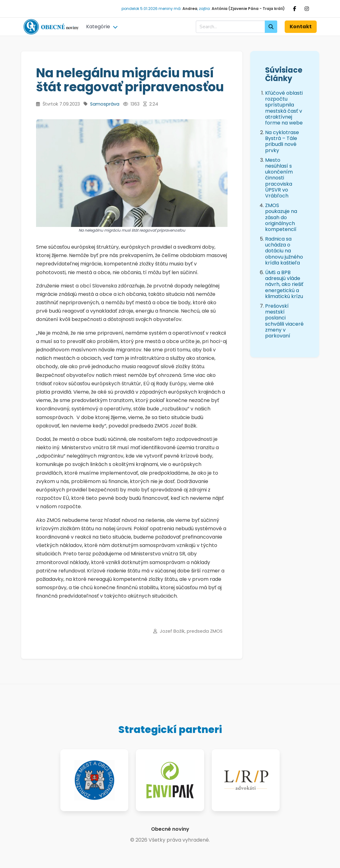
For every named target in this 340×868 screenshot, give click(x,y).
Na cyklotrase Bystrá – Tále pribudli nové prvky (282, 141)
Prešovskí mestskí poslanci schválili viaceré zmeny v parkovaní (284, 321)
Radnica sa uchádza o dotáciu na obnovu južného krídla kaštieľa (284, 251)
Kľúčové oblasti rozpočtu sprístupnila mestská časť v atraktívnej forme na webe (284, 108)
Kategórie (98, 27)
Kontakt (301, 27)
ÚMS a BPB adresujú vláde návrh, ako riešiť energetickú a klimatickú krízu (284, 284)
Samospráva (105, 104)
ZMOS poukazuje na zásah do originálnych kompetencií (281, 217)
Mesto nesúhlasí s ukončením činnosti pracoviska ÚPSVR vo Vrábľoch (279, 178)
